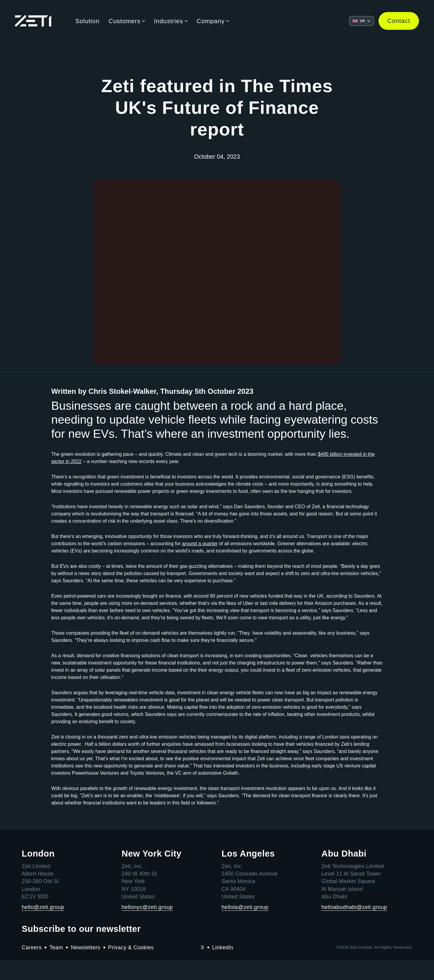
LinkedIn (223, 967)
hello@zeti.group (43, 926)
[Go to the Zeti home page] (33, 21)
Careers (32, 967)
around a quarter (200, 563)
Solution (87, 21)
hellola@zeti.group (245, 926)
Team (57, 967)
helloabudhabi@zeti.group (355, 926)
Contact (398, 21)
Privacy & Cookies (132, 967)
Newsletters (86, 967)
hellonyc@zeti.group (148, 926)
